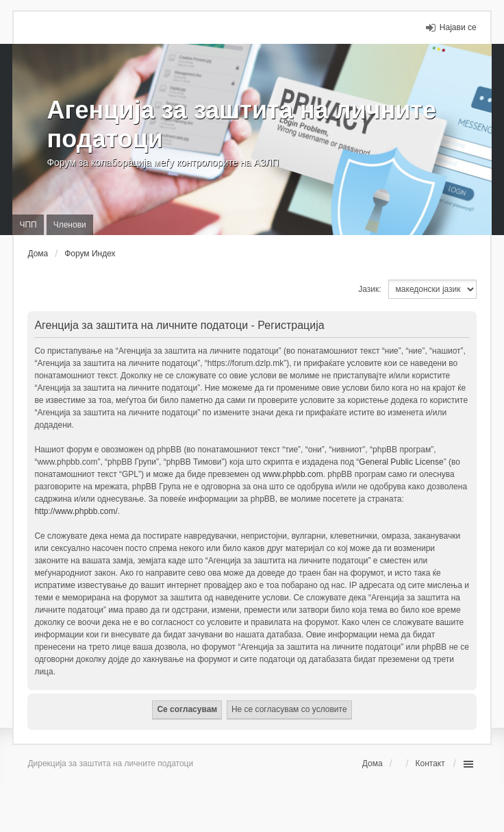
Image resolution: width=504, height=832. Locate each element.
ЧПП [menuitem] (28, 225)
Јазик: (369, 289)
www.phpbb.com (293, 474)
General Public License (401, 462)
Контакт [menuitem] (430, 763)
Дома (373, 763)
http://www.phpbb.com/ (76, 511)
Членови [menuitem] (70, 225)
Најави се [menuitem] (458, 27)
